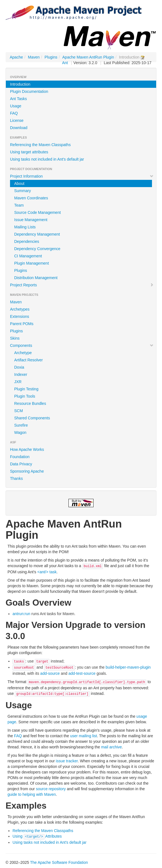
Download (19, 128)
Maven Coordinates (31, 198)
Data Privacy (21, 464)
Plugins (51, 57)
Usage (16, 106)
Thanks (16, 478)
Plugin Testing (26, 389)
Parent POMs (22, 324)
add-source (50, 673)
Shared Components (32, 418)
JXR (18, 382)
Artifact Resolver (29, 360)
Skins (15, 338)
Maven (34, 57)
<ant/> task (47, 572)
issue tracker (67, 761)
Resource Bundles (30, 403)
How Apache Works (27, 449)
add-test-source (82, 673)
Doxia (19, 367)
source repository (51, 789)
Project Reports (82, 285)
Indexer (21, 374)
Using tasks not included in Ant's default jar (47, 159)
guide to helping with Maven (32, 794)
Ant (65, 63)
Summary (23, 191)
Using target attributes (29, 152)
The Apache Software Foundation (59, 862)
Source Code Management (37, 212)
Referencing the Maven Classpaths (40, 145)
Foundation (20, 457)
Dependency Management (37, 234)
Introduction (20, 84)
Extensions (19, 316)
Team (19, 205)
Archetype (23, 353)
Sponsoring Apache (27, 471)
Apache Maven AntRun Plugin (88, 57)
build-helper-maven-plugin (128, 667)
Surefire (21, 425)
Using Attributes (37, 836)
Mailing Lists (25, 227)
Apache (16, 57)
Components (82, 345)
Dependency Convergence (37, 249)
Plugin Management (32, 263)
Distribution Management (36, 278)
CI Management (28, 256)
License (17, 120)
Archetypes (20, 309)
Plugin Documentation (29, 91)
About (19, 183)
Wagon (20, 432)
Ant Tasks (18, 99)
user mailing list (84, 736)
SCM (19, 411)
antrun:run (21, 614)
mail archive (111, 747)
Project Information (82, 176)
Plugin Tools (25, 396)
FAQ (14, 113)
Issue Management (31, 220)
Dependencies (27, 241)
